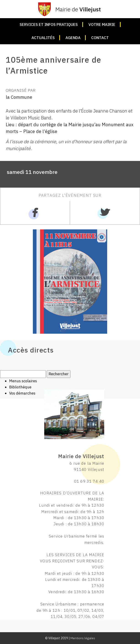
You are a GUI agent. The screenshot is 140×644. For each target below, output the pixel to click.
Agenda (73, 38)
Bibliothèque (20, 387)
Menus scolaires (23, 381)
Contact (100, 38)
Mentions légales (83, 638)
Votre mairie (102, 25)
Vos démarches (22, 393)
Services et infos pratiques (49, 25)
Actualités (43, 38)
